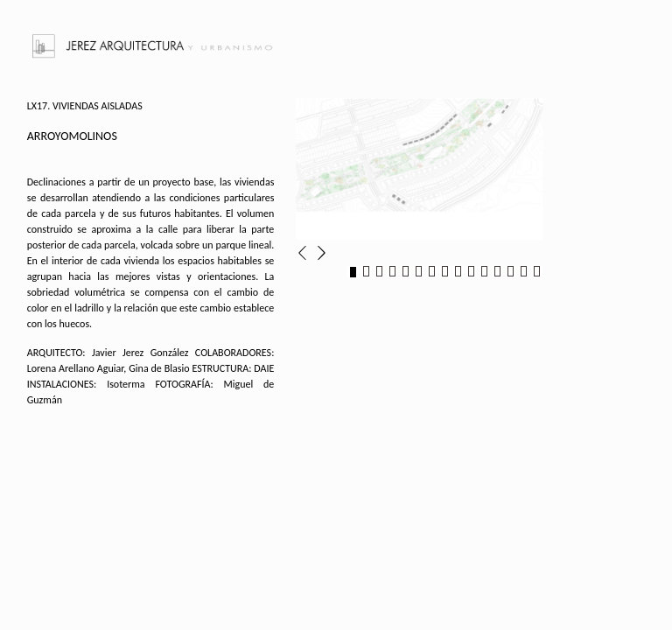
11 (484, 272)
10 (471, 272)
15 (537, 272)
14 (524, 272)
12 (497, 272)
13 (511, 272)
